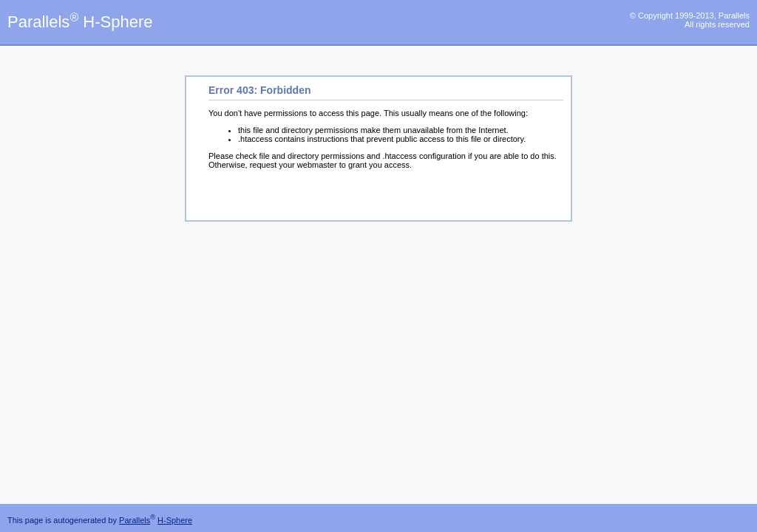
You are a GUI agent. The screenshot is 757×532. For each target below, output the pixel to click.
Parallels (135, 520)
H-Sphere (175, 520)
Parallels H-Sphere (80, 22)
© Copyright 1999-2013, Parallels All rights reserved (690, 20)
